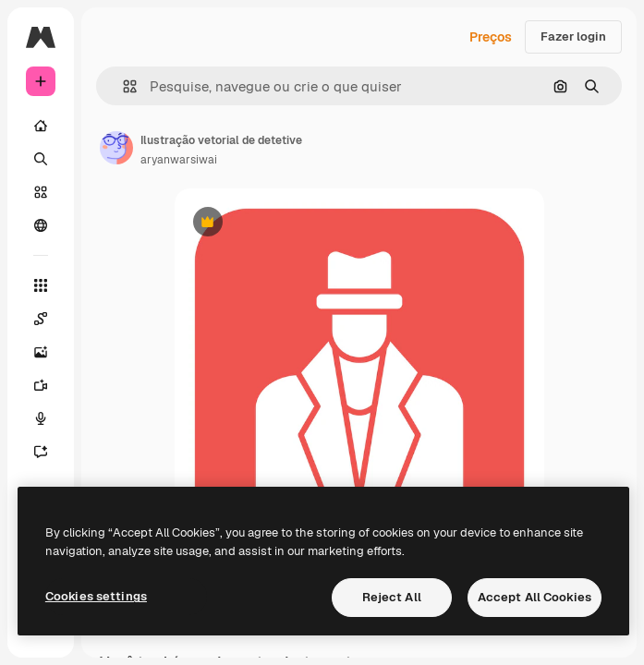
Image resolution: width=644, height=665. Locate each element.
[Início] (41, 126)
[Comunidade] (41, 225)
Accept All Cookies (535, 597)
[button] (122, 86)
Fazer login (573, 36)
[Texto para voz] (41, 418)
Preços (491, 37)
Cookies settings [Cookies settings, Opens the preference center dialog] (96, 596)
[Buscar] (41, 159)
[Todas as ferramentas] (41, 285)
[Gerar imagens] (41, 352)
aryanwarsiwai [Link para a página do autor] (179, 160)
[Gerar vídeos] (41, 385)
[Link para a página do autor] (116, 148)
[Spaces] (41, 319)
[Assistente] (41, 452)
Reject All (392, 597)
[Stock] (41, 192)
